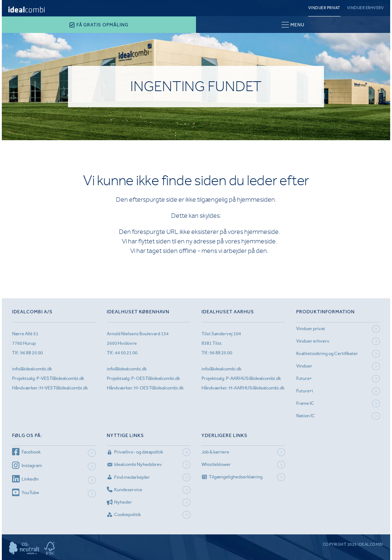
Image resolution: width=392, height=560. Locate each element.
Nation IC (306, 416)
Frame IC (305, 403)
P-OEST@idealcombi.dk (156, 378)
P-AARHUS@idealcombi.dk (253, 378)
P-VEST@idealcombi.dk (60, 378)
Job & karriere (215, 452)
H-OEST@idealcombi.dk (159, 388)
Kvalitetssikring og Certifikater (327, 353)
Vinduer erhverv (365, 8)
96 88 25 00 (31, 353)
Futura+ (304, 378)
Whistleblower (216, 464)
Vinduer (304, 366)
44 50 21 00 (126, 353)
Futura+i (305, 391)
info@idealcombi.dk (32, 369)
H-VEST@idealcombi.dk (64, 388)
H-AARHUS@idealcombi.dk (257, 388)
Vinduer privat (324, 8)
